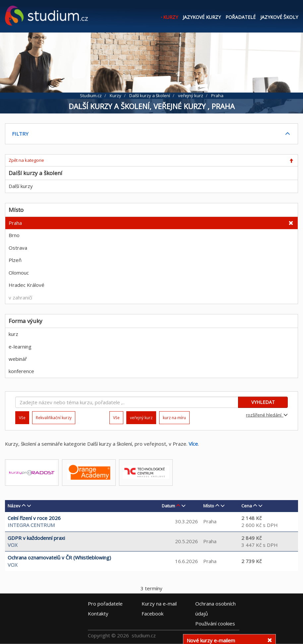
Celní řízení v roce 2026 (34, 518)
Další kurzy (21, 186)
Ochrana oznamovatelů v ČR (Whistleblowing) (59, 557)
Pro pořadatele (105, 603)
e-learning (20, 347)
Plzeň (15, 260)
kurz (13, 334)
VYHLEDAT (263, 402)
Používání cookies (215, 623)
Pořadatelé (241, 17)
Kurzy (171, 17)
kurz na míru (174, 418)
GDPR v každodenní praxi (36, 538)
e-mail (159, 603)
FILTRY (20, 134)
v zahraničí (20, 297)
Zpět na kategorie (26, 160)
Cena (247, 506)
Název (14, 506)
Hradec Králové (27, 285)
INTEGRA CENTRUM (31, 525)
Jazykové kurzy (202, 17)
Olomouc (19, 273)
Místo (209, 506)
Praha (15, 223)
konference (21, 371)
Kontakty (98, 613)
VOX (13, 545)
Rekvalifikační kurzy (54, 418)
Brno (14, 235)
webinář (18, 359)
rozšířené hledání (267, 415)
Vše (116, 418)
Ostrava (18, 248)
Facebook (152, 613)
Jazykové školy (279, 17)
